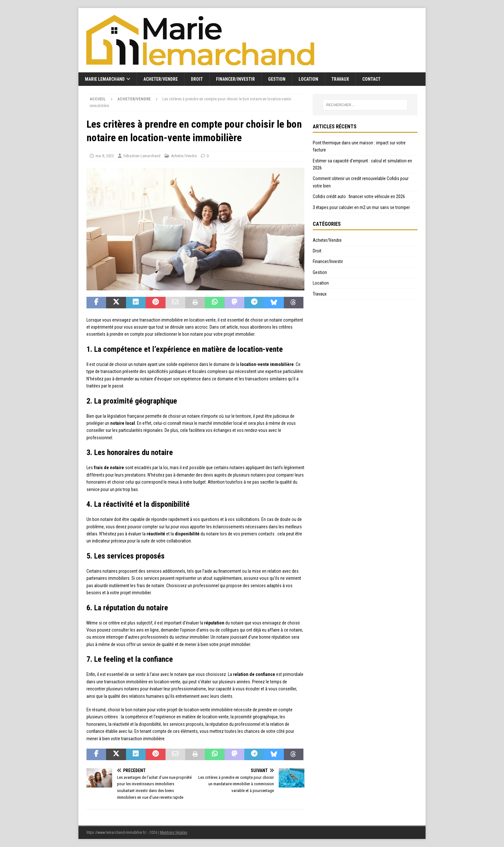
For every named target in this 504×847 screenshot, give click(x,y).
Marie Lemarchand (105, 79)
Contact (371, 79)
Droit (197, 79)
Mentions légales (174, 833)
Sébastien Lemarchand (142, 156)
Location (308, 79)
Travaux (340, 79)
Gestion (277, 79)
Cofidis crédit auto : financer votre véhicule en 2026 (359, 196)
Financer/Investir (235, 79)
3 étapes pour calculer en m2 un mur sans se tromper (361, 207)
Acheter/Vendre (161, 79)
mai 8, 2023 (105, 156)
